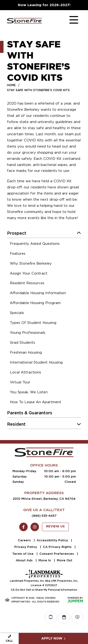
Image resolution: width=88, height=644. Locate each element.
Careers (25, 540)
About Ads (25, 560)
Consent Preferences (57, 554)
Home (11, 85)
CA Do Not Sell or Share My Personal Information (44, 590)
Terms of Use (23, 554)
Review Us (55, 527)
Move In (45, 560)
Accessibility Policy (53, 540)
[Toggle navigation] (69, 21)
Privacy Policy (26, 547)
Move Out (65, 560)
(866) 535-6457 (44, 516)
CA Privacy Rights (58, 547)
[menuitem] (35, 244)
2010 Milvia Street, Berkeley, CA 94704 (44, 499)
